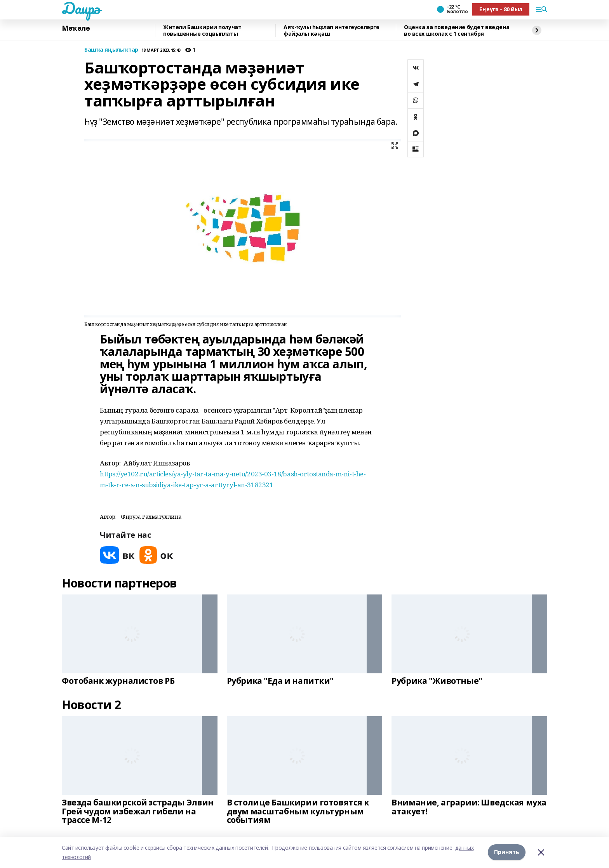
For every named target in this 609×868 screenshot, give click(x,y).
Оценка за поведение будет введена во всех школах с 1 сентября (457, 31)
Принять (507, 852)
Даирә (81, 8)
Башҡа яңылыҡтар (111, 50)
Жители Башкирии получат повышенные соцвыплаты (202, 31)
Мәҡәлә (76, 28)
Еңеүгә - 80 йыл (501, 9)
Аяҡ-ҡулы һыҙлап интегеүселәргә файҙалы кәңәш (331, 31)
